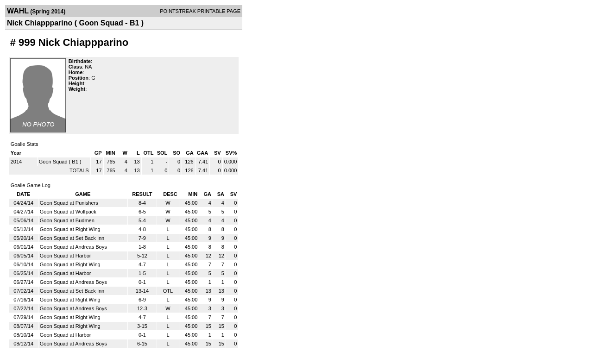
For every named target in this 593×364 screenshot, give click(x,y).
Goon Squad (53, 162)
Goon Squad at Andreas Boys (73, 247)
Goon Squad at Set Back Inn (72, 238)
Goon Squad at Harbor (66, 256)
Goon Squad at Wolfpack (68, 212)
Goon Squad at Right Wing (70, 229)
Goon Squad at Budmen (67, 220)
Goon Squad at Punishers (69, 203)
